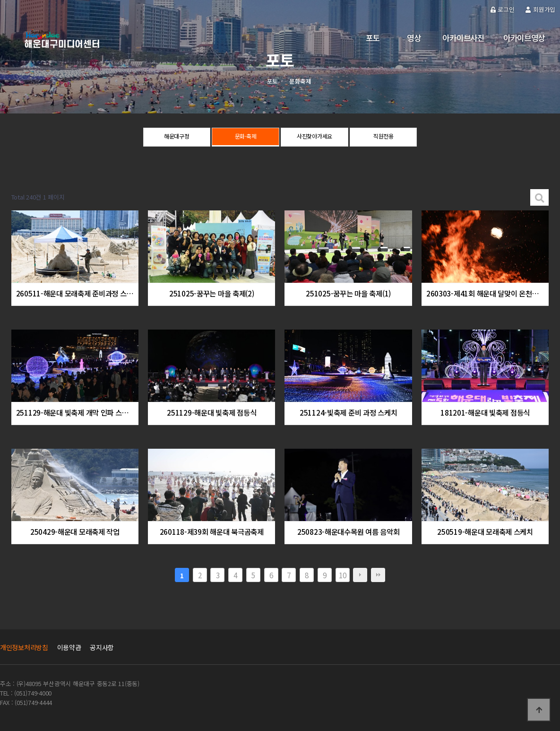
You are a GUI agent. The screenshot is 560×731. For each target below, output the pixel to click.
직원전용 (383, 138)
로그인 (503, 9)
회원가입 (540, 9)
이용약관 (69, 647)
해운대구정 (177, 138)
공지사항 (102, 647)
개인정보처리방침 (24, 647)
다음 (360, 575)
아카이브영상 (524, 38)
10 (342, 575)
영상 (414, 38)
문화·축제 (246, 138)
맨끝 (378, 575)
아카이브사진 (463, 38)
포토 (373, 38)
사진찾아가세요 (314, 138)
